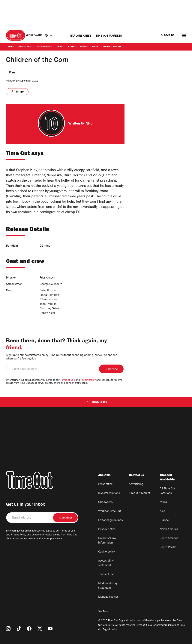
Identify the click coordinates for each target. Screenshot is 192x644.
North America (169, 529)
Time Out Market (112, 47)
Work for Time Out (110, 511)
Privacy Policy (88, 380)
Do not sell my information (107, 541)
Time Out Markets (109, 36)
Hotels (72, 47)
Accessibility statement (106, 563)
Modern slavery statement (108, 586)
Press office (105, 484)
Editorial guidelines (110, 520)
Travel (60, 47)
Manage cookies (108, 597)
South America (169, 538)
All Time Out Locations (167, 491)
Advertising (136, 484)
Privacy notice (107, 529)
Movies (84, 47)
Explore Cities (81, 36)
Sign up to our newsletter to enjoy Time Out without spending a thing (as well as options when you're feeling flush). (61, 357)
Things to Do (25, 47)
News (11, 47)
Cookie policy (106, 552)
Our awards (105, 502)
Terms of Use (68, 380)
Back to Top (96, 402)
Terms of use (106, 575)
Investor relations (109, 493)
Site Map (103, 612)
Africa (163, 502)
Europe (164, 520)
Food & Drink (44, 47)
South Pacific (168, 547)
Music (95, 47)
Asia (162, 511)
